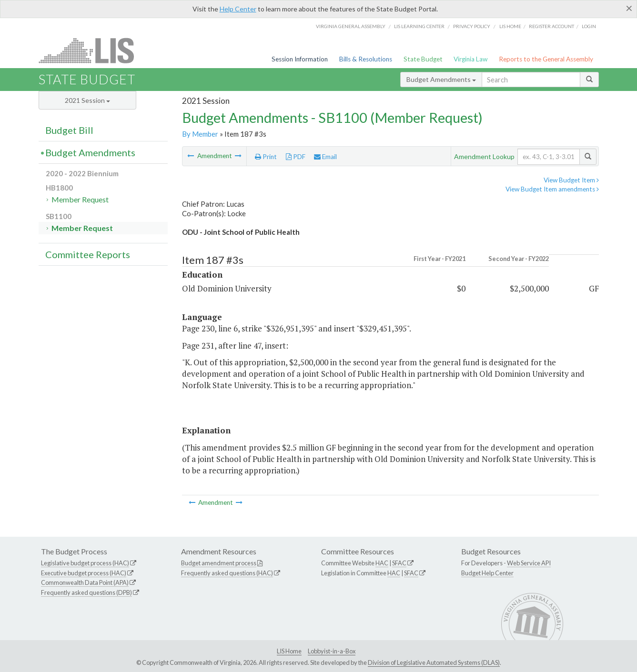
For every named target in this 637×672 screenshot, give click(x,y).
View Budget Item (571, 180)
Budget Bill (69, 130)
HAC (382, 563)
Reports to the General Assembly (546, 59)
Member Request (80, 199)
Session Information (300, 59)
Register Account (551, 26)
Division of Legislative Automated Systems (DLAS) (434, 662)
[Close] (629, 8)
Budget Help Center (487, 573)
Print (266, 157)
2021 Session (87, 100)
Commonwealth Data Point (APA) (85, 582)
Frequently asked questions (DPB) (86, 592)
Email (325, 157)
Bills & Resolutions (366, 59)
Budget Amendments (441, 79)
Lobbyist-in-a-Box (332, 651)
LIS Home (289, 651)
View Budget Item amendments (552, 189)
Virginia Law (470, 59)
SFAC (399, 563)
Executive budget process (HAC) (84, 573)
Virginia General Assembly (351, 26)
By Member (200, 134)
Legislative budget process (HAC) (85, 563)
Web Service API (529, 563)
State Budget (423, 59)
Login (589, 26)
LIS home (510, 26)
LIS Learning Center (419, 26)
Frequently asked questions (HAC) (227, 573)
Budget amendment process (219, 563)
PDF (296, 157)
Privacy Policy (472, 26)
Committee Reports (88, 254)
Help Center (238, 9)
